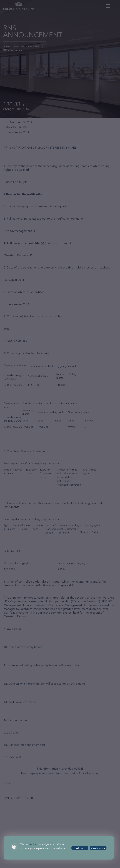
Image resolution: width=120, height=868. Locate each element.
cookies (33, 845)
